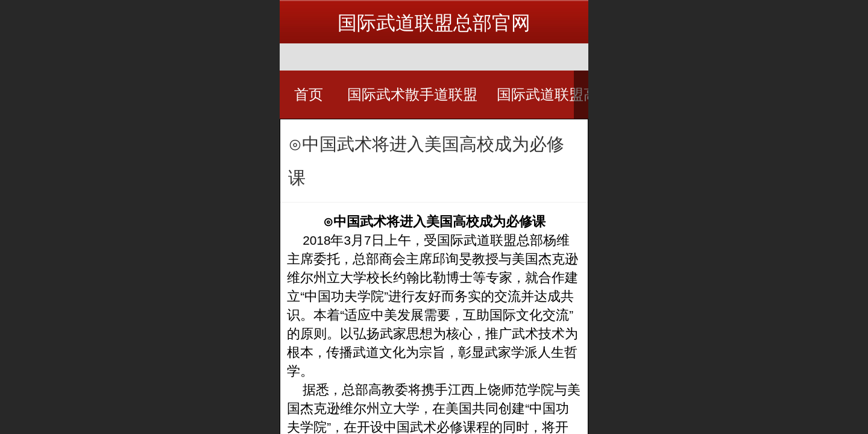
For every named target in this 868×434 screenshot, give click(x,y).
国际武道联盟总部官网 (434, 23)
